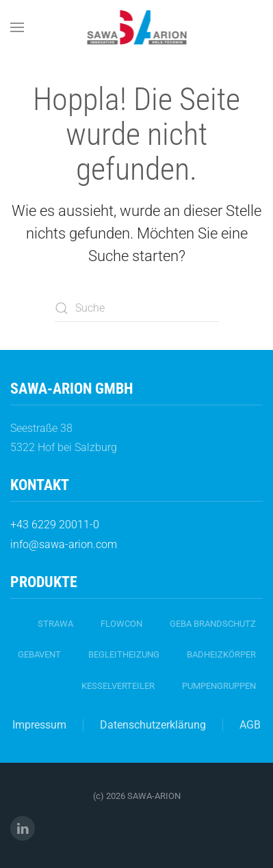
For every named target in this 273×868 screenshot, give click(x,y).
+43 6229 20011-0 (55, 525)
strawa (55, 624)
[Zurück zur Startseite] (136, 27)
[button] (17, 27)
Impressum (39, 725)
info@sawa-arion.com (64, 544)
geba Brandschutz (213, 624)
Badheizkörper (221, 654)
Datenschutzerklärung (153, 725)
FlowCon (121, 624)
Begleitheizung (124, 654)
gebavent (39, 654)
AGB (250, 725)
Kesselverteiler (118, 686)
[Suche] (137, 308)
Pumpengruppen (219, 686)
